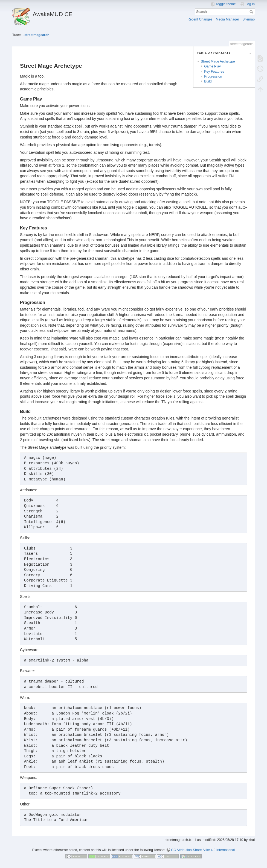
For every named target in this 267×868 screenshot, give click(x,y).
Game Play (212, 66)
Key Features (214, 72)
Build (208, 81)
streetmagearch (37, 35)
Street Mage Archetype (218, 61)
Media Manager (227, 19)
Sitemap (249, 19)
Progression (213, 76)
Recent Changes (200, 19)
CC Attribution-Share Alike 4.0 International (203, 850)
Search (252, 12)
